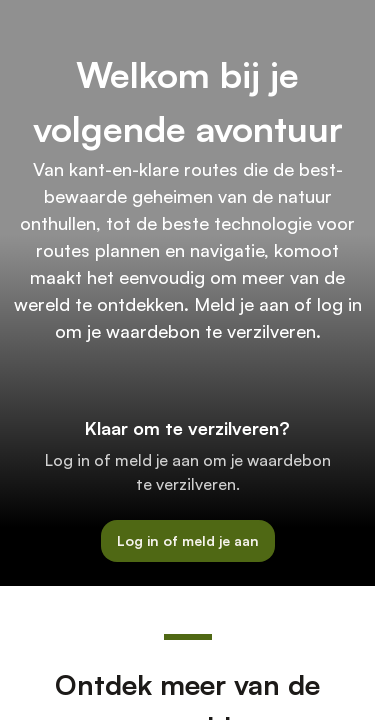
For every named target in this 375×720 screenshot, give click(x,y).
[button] (188, 541)
